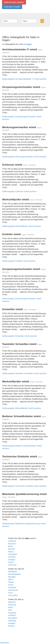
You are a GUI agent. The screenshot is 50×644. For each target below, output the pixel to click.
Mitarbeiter (13, 572)
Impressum (5, 643)
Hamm (11, 562)
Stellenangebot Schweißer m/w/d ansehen (20, 336)
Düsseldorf (13, 554)
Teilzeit (11, 582)
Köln (10, 610)
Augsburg (12, 613)
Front (10, 593)
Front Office (13, 595)
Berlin (11, 546)
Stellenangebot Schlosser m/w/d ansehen (19, 191)
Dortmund (12, 565)
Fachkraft (12, 587)
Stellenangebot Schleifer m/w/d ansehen (19, 261)
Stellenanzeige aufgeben (14, 2)
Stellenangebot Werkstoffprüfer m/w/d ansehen (22, 226)
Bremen (11, 626)
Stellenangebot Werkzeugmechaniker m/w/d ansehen (24, 157)
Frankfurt (12, 557)
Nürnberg (12, 621)
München (12, 544)
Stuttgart (12, 560)
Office (11, 579)
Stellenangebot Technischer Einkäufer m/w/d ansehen (24, 486)
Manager (12, 577)
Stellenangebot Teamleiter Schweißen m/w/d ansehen (24, 373)
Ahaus (11, 552)
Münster (12, 549)
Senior (11, 585)
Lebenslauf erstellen (12, 7)
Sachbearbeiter (14, 574)
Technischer (13, 590)
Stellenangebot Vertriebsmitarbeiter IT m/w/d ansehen (24, 79)
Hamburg (12, 541)
